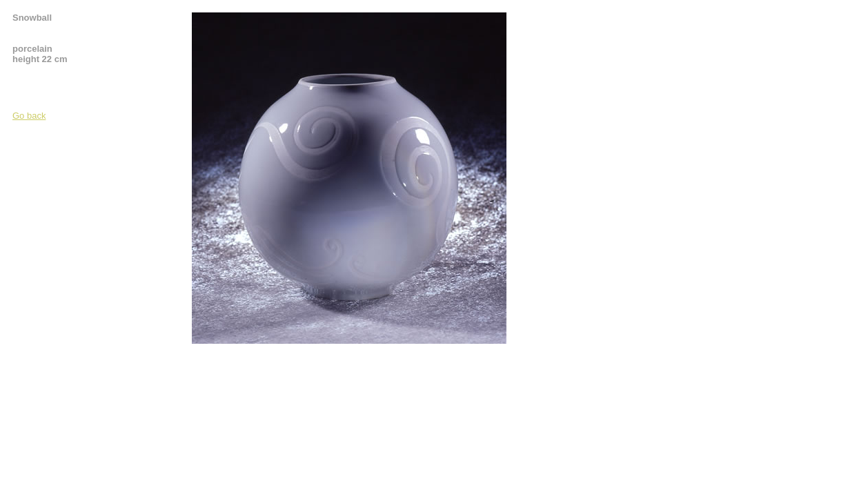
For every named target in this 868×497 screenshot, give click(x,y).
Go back (29, 116)
